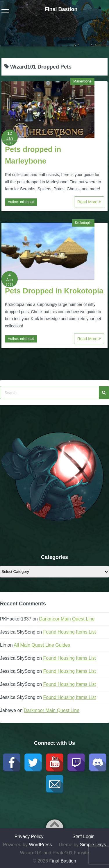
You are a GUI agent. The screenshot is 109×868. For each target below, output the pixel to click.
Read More (89, 202)
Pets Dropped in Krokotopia (54, 291)
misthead (27, 202)
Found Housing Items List (70, 632)
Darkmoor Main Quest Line (67, 619)
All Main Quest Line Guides (42, 645)
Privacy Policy (29, 836)
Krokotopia (83, 223)
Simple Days (93, 845)
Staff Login (83, 836)
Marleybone (82, 81)
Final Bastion (61, 9)
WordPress (40, 845)
